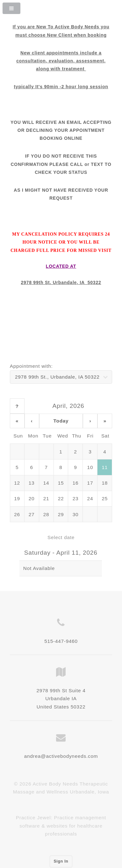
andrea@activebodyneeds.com (61, 756)
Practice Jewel (33, 818)
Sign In (61, 861)
